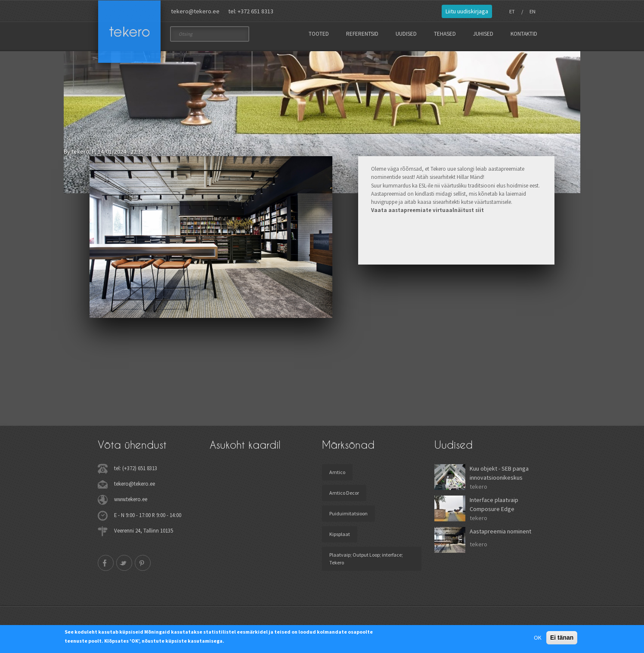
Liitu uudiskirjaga (467, 11)
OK (538, 638)
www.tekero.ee (131, 502)
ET (512, 11)
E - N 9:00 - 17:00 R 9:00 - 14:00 (148, 517)
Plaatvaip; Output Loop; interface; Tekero (366, 562)
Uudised (406, 34)
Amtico (337, 475)
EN (533, 11)
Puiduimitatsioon (348, 516)
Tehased (445, 34)
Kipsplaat (340, 537)
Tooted (319, 34)
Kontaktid (524, 34)
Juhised (483, 34)
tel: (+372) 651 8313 (136, 471)
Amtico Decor (344, 496)
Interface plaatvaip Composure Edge (494, 507)
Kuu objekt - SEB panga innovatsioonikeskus (499, 476)
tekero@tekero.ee (195, 11)
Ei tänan (562, 638)
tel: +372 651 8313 (251, 11)
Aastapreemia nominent (500, 534)
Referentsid (362, 34)
